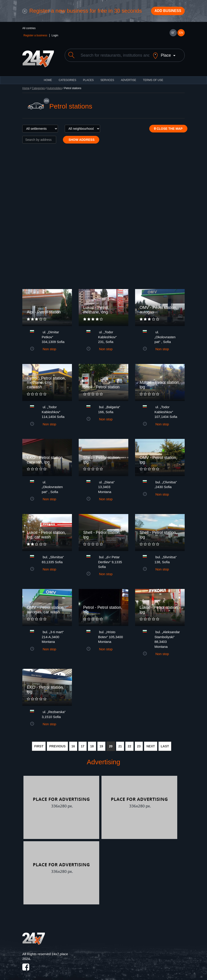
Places (88, 78)
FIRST (39, 744)
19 (101, 744)
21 (120, 744)
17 (83, 744)
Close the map (168, 127)
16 (73, 744)
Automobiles (54, 86)
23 (139, 744)
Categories (38, 86)
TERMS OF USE (153, 78)
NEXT (151, 744)
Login (55, 37)
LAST (165, 744)
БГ (173, 35)
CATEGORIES (67, 78)
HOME (48, 78)
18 (92, 744)
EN (181, 35)
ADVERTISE (129, 78)
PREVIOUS (57, 744)
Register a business (35, 37)
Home (26, 86)
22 (129, 744)
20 (111, 744)
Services (107, 78)
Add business (165, 12)
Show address (81, 138)
